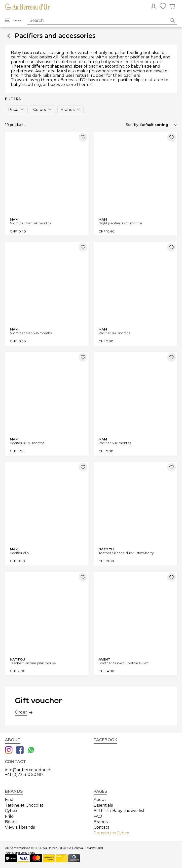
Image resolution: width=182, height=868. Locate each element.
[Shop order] (159, 125)
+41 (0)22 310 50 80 (24, 775)
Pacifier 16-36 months (27, 443)
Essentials (103, 805)
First (9, 800)
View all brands (20, 827)
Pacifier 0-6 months (114, 333)
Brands (71, 110)
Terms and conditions (20, 853)
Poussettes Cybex (111, 833)
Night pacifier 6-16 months (31, 333)
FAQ (98, 816)
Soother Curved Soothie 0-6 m (124, 663)
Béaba (11, 822)
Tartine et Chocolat (24, 805)
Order (21, 713)
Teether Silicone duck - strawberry (126, 553)
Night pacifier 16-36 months (120, 223)
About (100, 800)
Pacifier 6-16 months (115, 443)
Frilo (9, 816)
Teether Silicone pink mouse (33, 663)
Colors (42, 110)
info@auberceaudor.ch (28, 770)
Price (16, 110)
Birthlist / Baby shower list (119, 811)
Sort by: (132, 125)
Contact (102, 827)
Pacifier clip (19, 553)
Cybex (11, 811)
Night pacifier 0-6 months (30, 223)
